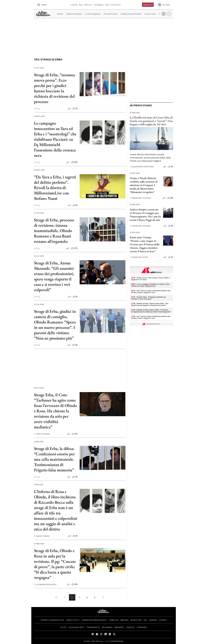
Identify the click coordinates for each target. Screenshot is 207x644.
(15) (75, 477)
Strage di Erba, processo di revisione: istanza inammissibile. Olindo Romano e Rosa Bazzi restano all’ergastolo (54, 231)
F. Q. (37, 109)
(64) (170, 198)
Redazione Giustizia (140, 198)
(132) (74, 162)
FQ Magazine (99, 5)
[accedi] (164, 5)
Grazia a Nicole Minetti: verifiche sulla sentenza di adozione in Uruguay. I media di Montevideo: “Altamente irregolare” (144, 185)
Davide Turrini (42, 536)
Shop (107, 5)
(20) (75, 584)
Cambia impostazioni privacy (94, 620)
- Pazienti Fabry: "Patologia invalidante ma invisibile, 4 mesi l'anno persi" (149, 298)
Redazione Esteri (139, 257)
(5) (75, 297)
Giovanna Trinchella (45, 584)
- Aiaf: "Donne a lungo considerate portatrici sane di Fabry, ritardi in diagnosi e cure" (151, 292)
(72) (75, 434)
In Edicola (74, 5)
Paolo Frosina (42, 434)
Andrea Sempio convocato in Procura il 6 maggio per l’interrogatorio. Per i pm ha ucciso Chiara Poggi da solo (145, 215)
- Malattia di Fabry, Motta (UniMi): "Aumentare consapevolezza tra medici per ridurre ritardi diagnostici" (151, 311)
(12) (75, 345)
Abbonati (148, 5)
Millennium (88, 5)
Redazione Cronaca (140, 226)
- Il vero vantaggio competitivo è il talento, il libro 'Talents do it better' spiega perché (151, 285)
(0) (75, 205)
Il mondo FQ (116, 5)
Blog (81, 5)
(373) (74, 248)
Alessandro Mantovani (142, 167)
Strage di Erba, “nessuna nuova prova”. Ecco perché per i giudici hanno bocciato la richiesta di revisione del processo (54, 88)
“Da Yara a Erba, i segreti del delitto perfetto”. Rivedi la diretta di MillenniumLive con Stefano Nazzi (55, 188)
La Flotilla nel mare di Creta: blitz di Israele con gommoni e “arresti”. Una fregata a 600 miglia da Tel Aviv (151, 121)
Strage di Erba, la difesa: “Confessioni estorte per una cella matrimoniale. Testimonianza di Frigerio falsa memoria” (54, 459)
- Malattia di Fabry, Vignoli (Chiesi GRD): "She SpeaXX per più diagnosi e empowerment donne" (150, 304)
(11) (75, 109)
